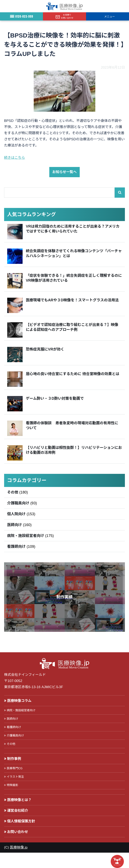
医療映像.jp (19, 847)
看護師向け (16, 547)
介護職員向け (18, 503)
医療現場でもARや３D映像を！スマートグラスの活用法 (72, 300)
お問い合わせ (18, 832)
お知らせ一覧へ (65, 172)
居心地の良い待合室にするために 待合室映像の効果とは (73, 374)
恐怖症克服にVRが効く (45, 349)
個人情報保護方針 (21, 821)
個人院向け (16, 514)
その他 (13, 492)
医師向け (15, 525)
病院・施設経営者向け (26, 536)
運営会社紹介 (18, 811)
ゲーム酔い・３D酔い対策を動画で (55, 398)
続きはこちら (15, 158)
